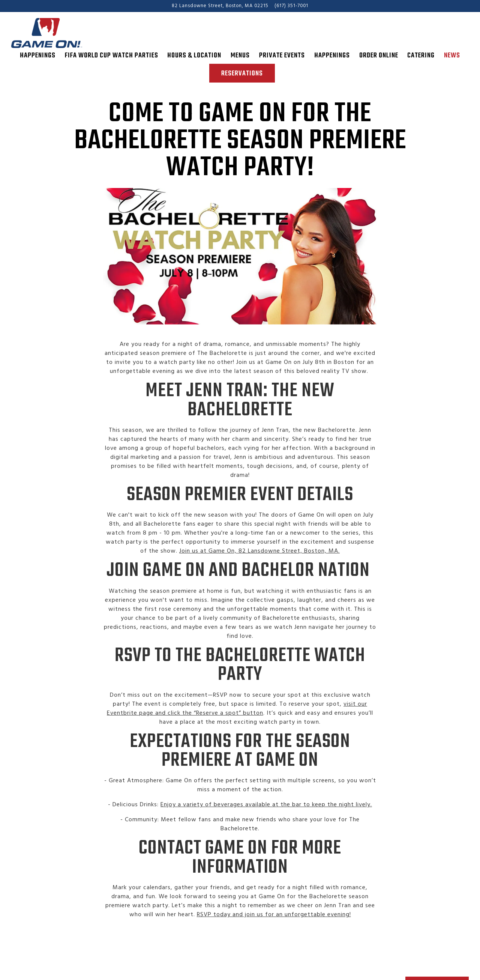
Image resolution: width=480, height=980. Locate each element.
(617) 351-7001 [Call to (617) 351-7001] (291, 6)
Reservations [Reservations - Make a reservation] (242, 74)
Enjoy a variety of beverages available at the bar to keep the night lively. (266, 810)
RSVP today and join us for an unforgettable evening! (274, 920)
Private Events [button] (282, 56)
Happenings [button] (38, 56)
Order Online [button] (379, 56)
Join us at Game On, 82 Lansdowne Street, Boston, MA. (259, 557)
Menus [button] (240, 56)
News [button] (452, 56)
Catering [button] (421, 56)
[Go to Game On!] (220, 6)
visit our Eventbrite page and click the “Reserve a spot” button (237, 714)
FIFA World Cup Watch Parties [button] (112, 56)
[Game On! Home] (52, 33)
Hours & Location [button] (194, 56)
